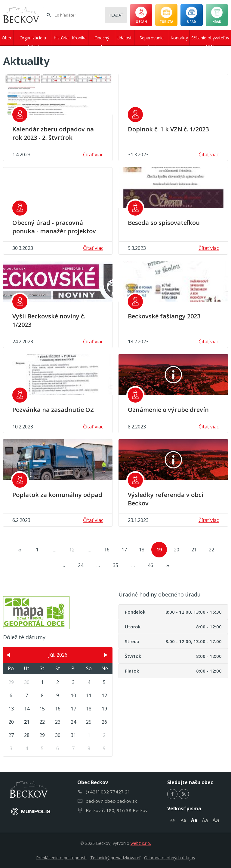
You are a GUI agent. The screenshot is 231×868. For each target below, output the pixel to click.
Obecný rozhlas (102, 40)
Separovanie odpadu (152, 40)
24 (81, 565)
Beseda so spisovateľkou (164, 223)
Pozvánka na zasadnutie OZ (53, 410)
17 (124, 550)
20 (177, 550)
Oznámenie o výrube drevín (168, 410)
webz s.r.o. (141, 843)
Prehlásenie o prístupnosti (61, 858)
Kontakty (179, 38)
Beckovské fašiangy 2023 (164, 316)
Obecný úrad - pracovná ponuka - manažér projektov (54, 227)
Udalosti (125, 38)
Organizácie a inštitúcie (33, 40)
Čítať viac (93, 155)
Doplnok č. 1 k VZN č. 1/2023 (168, 129)
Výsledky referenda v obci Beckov (166, 499)
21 (194, 550)
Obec (7, 38)
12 (72, 550)
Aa (172, 820)
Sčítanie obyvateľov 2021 (210, 40)
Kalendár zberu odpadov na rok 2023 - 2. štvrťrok (53, 133)
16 (107, 550)
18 (142, 550)
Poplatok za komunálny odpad (57, 495)
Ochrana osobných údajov (170, 858)
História (61, 38)
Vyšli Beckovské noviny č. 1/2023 (49, 320)
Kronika (79, 38)
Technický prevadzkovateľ (115, 858)
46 (150, 565)
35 (115, 565)
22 (211, 550)
